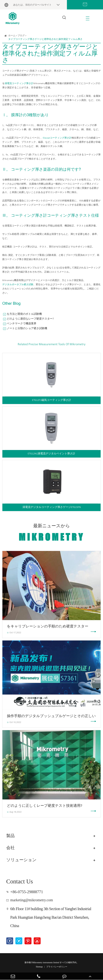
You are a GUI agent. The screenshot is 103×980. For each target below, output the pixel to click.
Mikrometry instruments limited (46, 963)
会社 (11, 848)
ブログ (21, 36)
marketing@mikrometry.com (33, 900)
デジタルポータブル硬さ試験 (18, 285)
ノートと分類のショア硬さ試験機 (27, 328)
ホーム (12, 36)
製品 (11, 836)
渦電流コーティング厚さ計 (19, 84)
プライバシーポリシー (57, 967)
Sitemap (39, 967)
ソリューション (22, 860)
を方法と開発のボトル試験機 (24, 314)
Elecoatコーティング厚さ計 (57, 138)
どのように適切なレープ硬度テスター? (30, 319)
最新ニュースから (52, 533)
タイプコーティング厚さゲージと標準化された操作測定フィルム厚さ (45, 39)
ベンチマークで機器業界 (22, 324)
